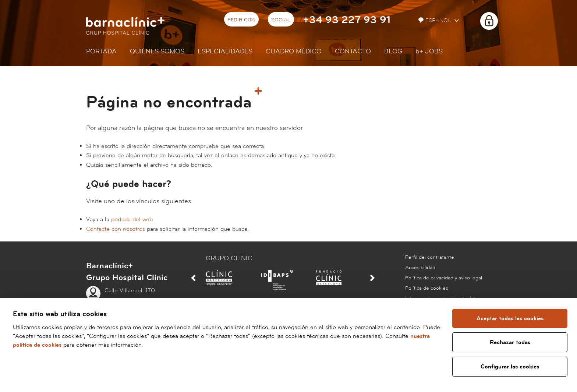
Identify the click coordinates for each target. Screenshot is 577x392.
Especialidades (225, 51)
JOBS (429, 51)
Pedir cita (241, 20)
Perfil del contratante (430, 257)
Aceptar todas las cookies (510, 318)
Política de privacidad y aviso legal (444, 278)
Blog (393, 51)
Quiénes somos (157, 51)
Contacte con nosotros (116, 229)
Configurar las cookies (510, 367)
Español (436, 20)
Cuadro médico (294, 51)
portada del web (132, 219)
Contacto (353, 51)
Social (281, 20)
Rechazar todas (510, 342)
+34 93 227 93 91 (347, 20)
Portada (101, 51)
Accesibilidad (420, 268)
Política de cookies (427, 288)
